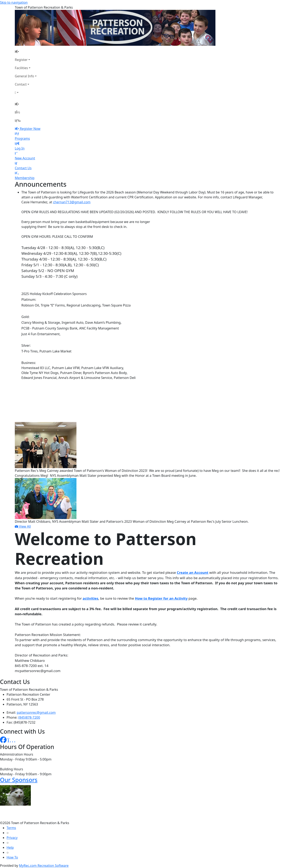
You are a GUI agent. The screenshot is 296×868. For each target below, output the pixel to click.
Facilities (21, 68)
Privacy (12, 838)
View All (23, 526)
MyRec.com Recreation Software (44, 866)
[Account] (26, 93)
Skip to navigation (14, 2)
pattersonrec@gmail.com (36, 712)
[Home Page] (26, 51)
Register (21, 60)
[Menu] (18, 120)
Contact (21, 84)
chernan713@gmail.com (72, 202)
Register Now (30, 129)
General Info (24, 76)
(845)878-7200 (29, 717)
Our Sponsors (19, 780)
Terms (11, 828)
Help (10, 847)
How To (12, 857)
